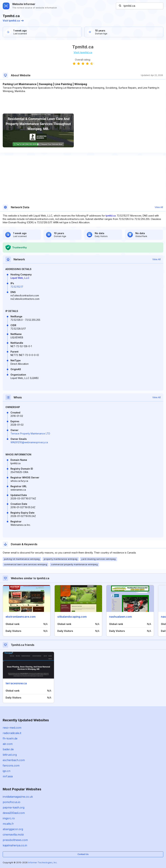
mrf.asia (8, 776)
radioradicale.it (12, 733)
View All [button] (159, 207)
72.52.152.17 (17, 287)
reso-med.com (12, 728)
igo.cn (7, 771)
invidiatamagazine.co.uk (18, 797)
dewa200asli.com (14, 813)
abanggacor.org (13, 829)
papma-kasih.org (14, 807)
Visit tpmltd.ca (13, 21)
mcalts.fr (8, 824)
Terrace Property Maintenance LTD (30, 433)
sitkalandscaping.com (72, 617)
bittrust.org (10, 755)
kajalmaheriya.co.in (15, 845)
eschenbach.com (14, 760)
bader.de (8, 749)
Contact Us (83, 854)
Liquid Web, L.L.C (20, 278)
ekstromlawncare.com (21, 617)
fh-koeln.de (10, 738)
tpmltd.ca (111, 216)
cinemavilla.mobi (13, 835)
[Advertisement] (83, 103)
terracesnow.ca (16, 683)
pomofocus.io (12, 802)
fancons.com (11, 765)
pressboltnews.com (15, 840)
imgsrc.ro (9, 818)
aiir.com (8, 744)
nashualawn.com (120, 617)
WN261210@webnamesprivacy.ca (29, 442)
